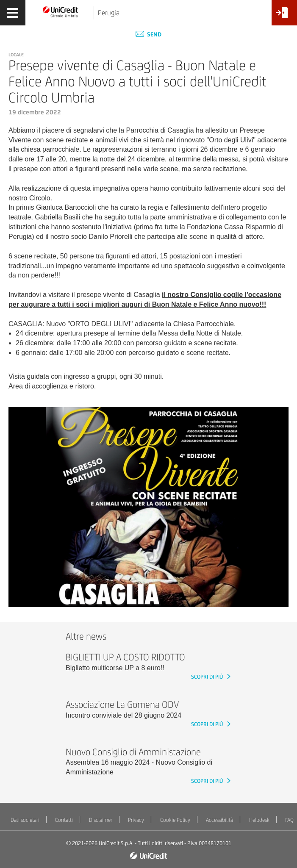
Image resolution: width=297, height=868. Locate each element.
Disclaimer (101, 820)
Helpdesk (259, 820)
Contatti (64, 820)
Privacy (136, 820)
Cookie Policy (175, 820)
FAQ (289, 820)
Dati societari (25, 820)
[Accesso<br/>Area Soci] (284, 16)
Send (148, 34)
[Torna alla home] (61, 11)
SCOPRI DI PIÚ (208, 677)
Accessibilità (219, 820)
